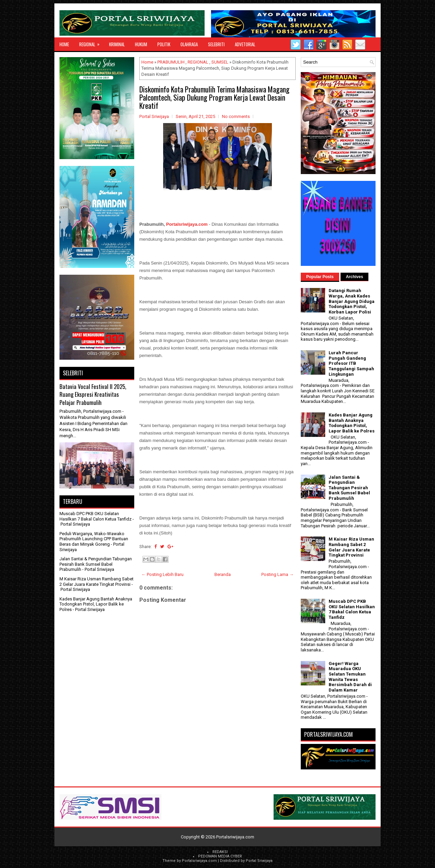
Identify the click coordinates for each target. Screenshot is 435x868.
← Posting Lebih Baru (162, 574)
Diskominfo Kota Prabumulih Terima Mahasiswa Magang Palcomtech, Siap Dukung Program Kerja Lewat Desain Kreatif (214, 97)
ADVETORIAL (245, 44)
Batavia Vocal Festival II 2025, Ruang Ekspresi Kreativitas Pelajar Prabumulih (93, 394)
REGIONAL (92, 42)
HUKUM (141, 44)
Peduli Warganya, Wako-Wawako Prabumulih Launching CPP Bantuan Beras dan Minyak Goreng (94, 539)
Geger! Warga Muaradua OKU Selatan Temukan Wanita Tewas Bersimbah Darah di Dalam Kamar (350, 677)
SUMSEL (220, 62)
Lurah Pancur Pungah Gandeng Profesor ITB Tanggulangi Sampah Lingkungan (351, 363)
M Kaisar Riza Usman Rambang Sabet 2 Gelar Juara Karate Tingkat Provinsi (97, 582)
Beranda (223, 574)
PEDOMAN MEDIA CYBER (220, 856)
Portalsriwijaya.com (187, 224)
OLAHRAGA (189, 44)
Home (64, 44)
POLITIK (164, 44)
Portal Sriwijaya (259, 861)
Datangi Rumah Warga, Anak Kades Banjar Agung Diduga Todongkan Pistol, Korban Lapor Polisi (352, 301)
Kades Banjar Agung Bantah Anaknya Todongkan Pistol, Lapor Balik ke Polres (96, 604)
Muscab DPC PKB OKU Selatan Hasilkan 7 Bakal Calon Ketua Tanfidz (95, 516)
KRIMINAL (117, 44)
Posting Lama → (277, 574)
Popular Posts (320, 277)
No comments (236, 116)
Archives (355, 277)
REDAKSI (220, 852)
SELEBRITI (216, 44)
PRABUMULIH (171, 62)
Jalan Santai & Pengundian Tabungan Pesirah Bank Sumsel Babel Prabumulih (96, 564)
